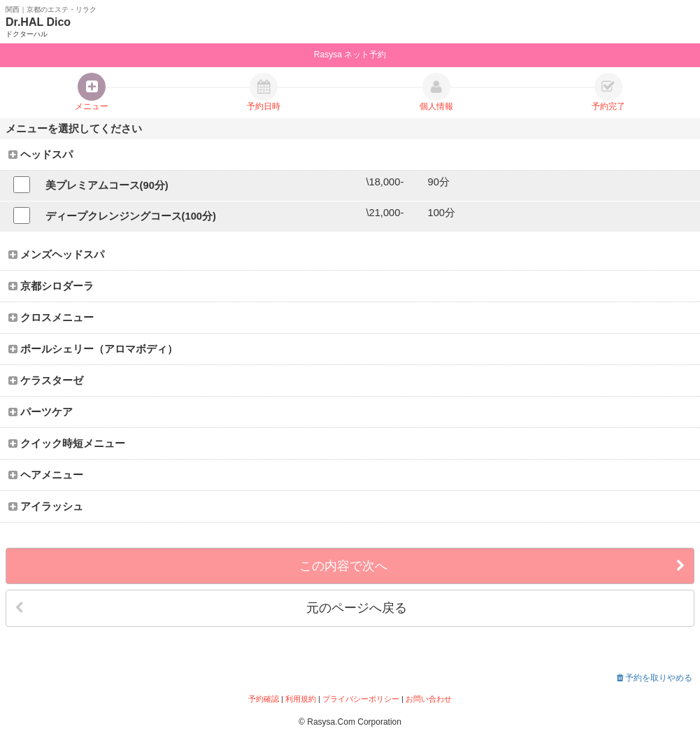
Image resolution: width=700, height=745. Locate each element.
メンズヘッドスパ (56, 255)
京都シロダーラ (51, 286)
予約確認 (264, 699)
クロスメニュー (51, 318)
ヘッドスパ (41, 155)
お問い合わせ (429, 699)
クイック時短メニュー (67, 444)
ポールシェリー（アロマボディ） (93, 349)
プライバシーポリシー (361, 699)
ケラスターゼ (46, 381)
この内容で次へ (492, 566)
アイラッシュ (46, 506)
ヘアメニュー (46, 475)
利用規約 (301, 699)
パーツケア (41, 412)
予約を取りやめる (655, 678)
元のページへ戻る (211, 608)
